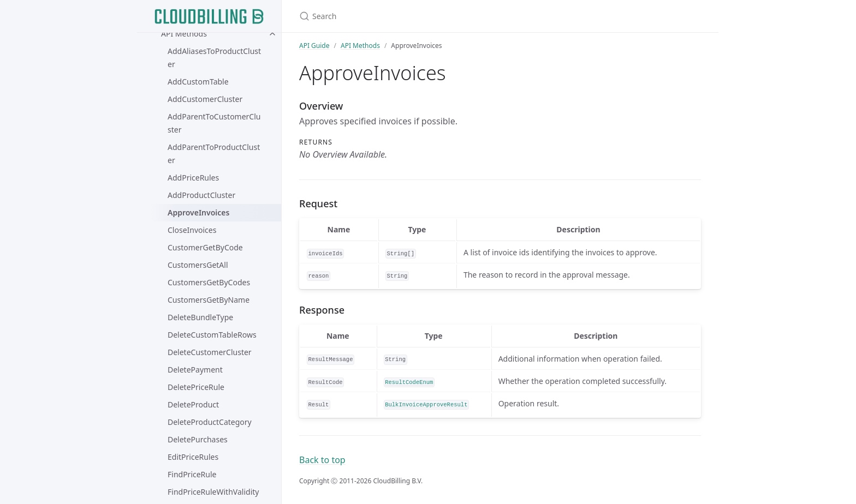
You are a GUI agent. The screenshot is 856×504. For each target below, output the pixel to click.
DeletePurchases (198, 439)
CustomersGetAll (198, 265)
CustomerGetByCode (205, 247)
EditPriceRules (193, 457)
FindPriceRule (192, 474)
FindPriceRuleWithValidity (213, 492)
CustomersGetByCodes (209, 282)
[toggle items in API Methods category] (272, 34)
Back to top (322, 460)
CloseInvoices (192, 230)
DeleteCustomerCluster (210, 352)
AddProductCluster (201, 195)
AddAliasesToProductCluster (214, 58)
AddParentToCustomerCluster (214, 123)
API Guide (314, 46)
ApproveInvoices (198, 212)
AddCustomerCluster (205, 99)
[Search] (428, 16)
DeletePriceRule (196, 387)
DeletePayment (195, 370)
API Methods (184, 34)
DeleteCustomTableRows (212, 335)
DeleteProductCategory (210, 422)
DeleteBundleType (200, 317)
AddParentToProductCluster (214, 154)
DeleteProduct (193, 404)
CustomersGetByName (209, 300)
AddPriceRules (193, 178)
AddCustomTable (198, 82)
